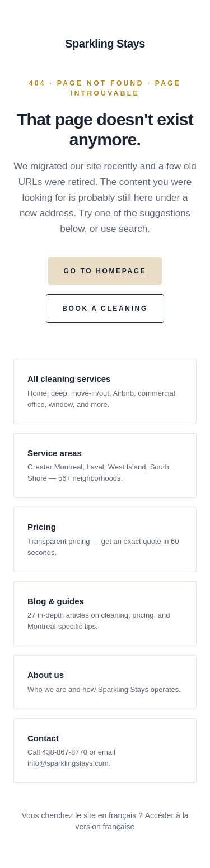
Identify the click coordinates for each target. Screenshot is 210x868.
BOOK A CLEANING (105, 309)
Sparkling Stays (105, 44)
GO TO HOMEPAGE (105, 271)
